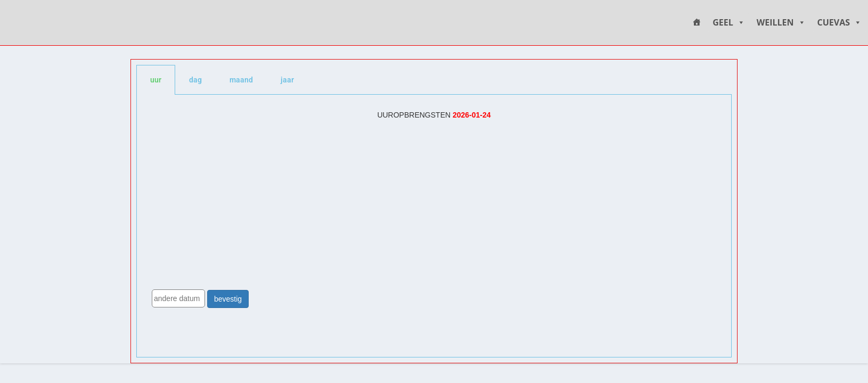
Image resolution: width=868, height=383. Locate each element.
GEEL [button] (729, 23)
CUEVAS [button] (840, 23)
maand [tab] (241, 80)
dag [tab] (195, 80)
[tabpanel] (434, 226)
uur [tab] (156, 80)
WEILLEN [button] (781, 23)
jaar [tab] (287, 80)
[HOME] (697, 23)
